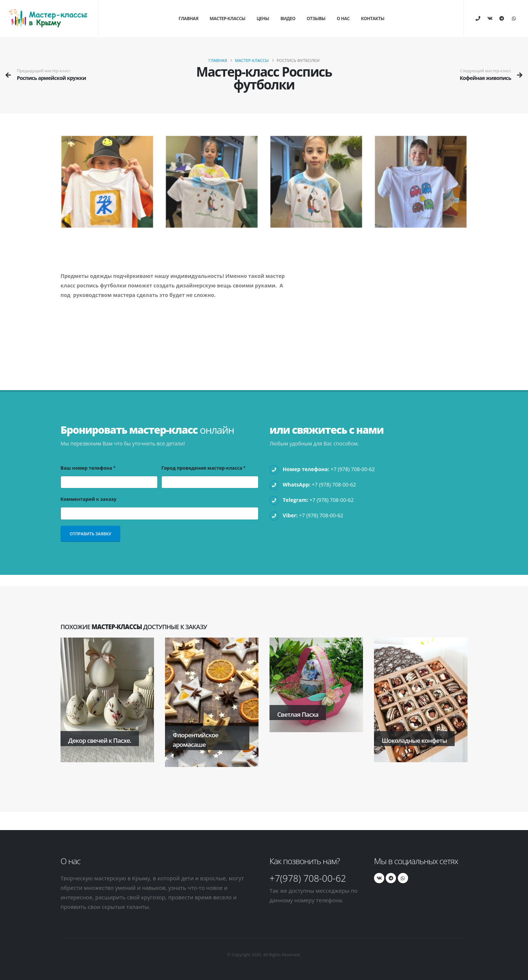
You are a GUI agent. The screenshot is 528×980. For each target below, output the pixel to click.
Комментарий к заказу (88, 499)
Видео (288, 19)
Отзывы (316, 19)
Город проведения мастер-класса (202, 468)
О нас (343, 19)
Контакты (373, 19)
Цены (263, 19)
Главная (188, 19)
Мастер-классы (228, 19)
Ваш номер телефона (86, 468)
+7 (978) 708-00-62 (353, 469)
